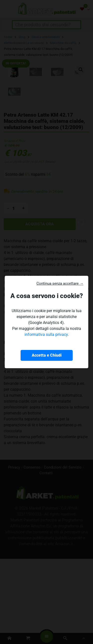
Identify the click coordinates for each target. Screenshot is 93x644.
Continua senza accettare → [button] (60, 283)
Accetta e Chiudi (47, 355)
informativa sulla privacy (46, 334)
